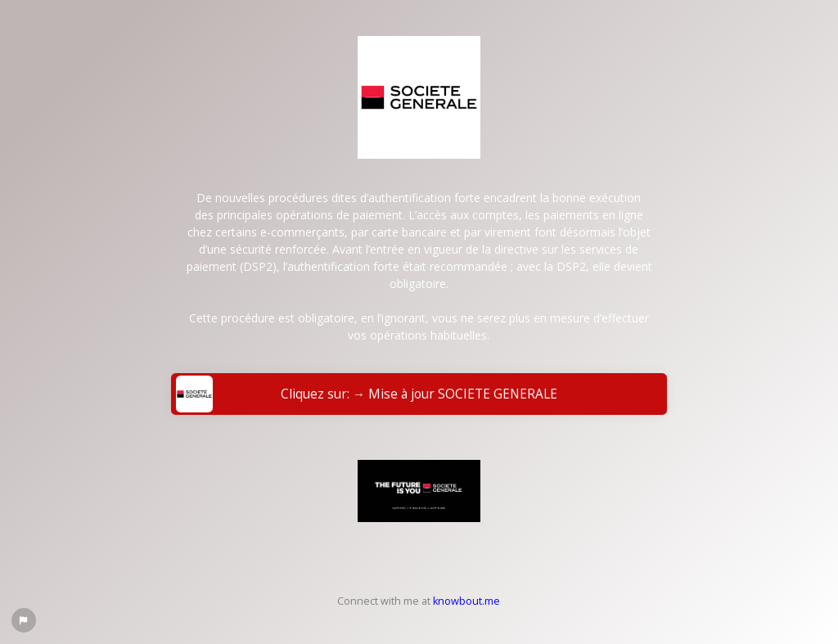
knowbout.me (466, 601)
